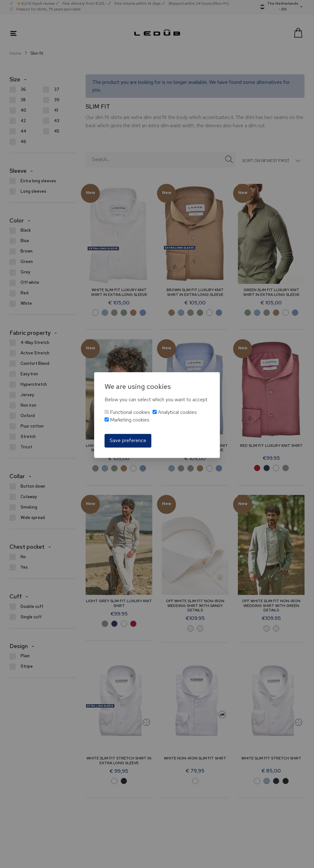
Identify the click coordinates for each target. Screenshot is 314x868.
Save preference (128, 441)
